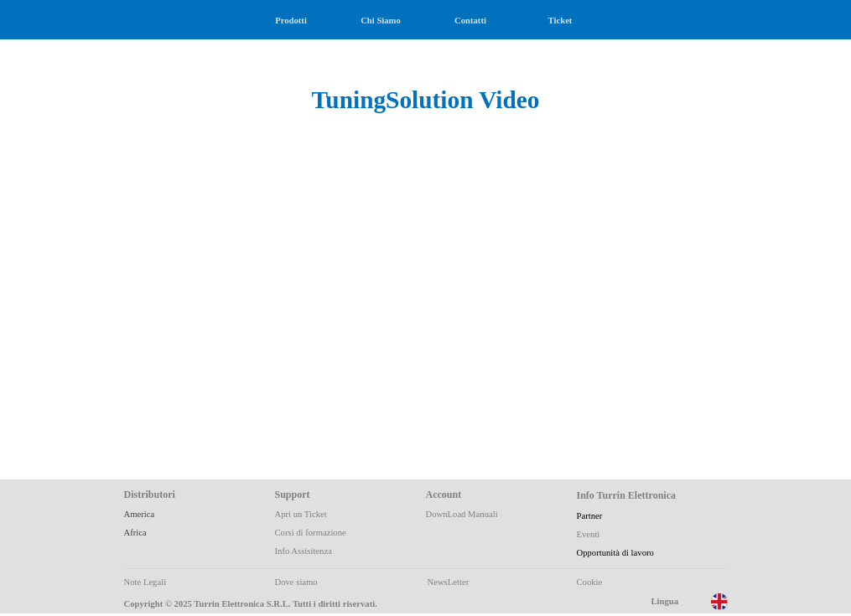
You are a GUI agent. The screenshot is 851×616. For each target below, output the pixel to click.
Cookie (590, 582)
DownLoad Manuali (462, 514)
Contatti (470, 21)
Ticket (560, 21)
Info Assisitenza (304, 551)
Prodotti (291, 21)
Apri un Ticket (301, 514)
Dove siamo (296, 582)
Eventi (589, 534)
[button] (283, 272)
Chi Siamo (381, 21)
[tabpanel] (426, 81)
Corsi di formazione (311, 533)
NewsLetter (449, 582)
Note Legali (145, 582)
